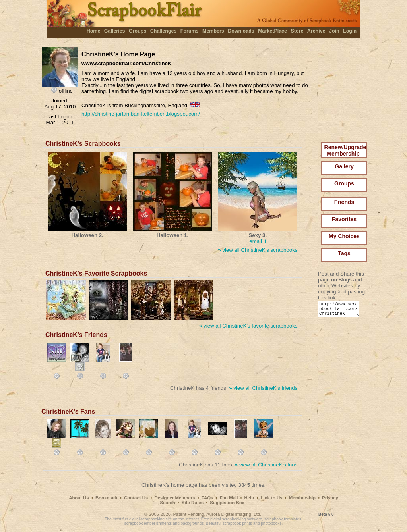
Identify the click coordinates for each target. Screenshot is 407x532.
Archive (316, 31)
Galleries (115, 31)
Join (334, 31)
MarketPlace (272, 31)
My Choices (344, 236)
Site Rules (193, 503)
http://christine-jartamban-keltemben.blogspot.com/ (141, 114)
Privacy (330, 498)
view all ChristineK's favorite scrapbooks (248, 326)
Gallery (344, 166)
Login (350, 31)
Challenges (164, 31)
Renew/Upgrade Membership (345, 150)
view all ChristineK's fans (266, 465)
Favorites (344, 219)
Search (168, 503)
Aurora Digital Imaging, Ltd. (234, 514)
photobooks (271, 523)
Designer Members (174, 498)
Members (213, 31)
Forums (190, 31)
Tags (344, 253)
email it (258, 241)
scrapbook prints (237, 523)
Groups (138, 31)
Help (249, 498)
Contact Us (136, 498)
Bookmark (107, 498)
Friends (344, 202)
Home (94, 31)
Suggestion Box (227, 503)
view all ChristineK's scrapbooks (258, 250)
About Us (79, 498)
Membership (302, 498)
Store (297, 31)
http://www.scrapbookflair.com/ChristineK (340, 311)
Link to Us (272, 498)
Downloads (241, 31)
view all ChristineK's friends (263, 388)
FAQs (207, 498)
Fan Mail (229, 498)
